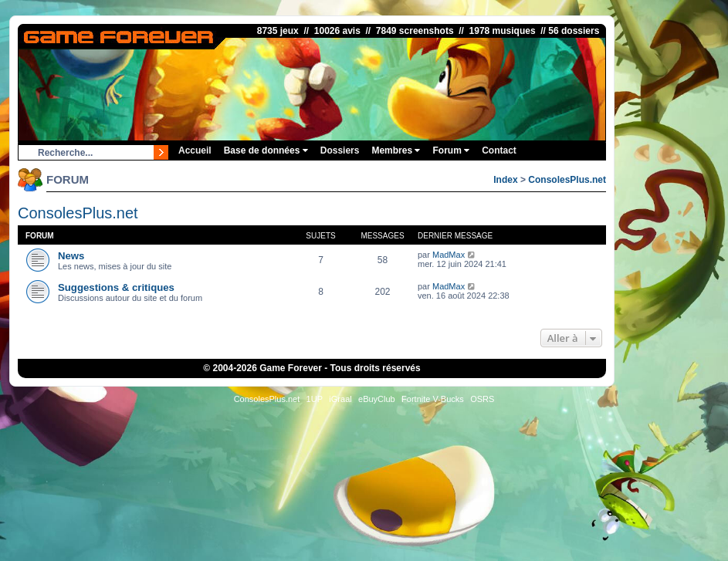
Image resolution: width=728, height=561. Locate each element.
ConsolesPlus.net (567, 180)
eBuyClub (377, 399)
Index (505, 180)
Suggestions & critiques (116, 287)
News (71, 256)
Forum (451, 150)
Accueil (195, 150)
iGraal (340, 399)
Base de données (266, 150)
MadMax (449, 255)
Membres (396, 150)
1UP (315, 399)
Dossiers (340, 150)
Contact (499, 150)
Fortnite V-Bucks (433, 399)
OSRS (482, 399)
